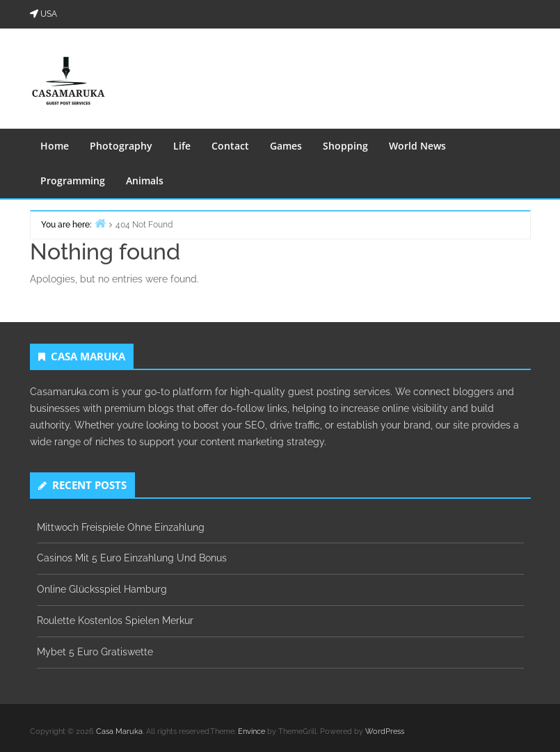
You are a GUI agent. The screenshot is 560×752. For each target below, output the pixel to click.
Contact (230, 146)
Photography (121, 146)
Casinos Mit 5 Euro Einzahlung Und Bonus (132, 558)
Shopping (345, 146)
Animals (145, 181)
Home (55, 146)
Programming (73, 181)
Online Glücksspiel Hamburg (102, 589)
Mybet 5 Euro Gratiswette (95, 652)
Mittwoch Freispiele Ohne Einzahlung (121, 527)
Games (286, 146)
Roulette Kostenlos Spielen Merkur (115, 621)
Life (182, 146)
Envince (251, 731)
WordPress (385, 731)
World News (417, 146)
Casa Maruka (119, 731)
